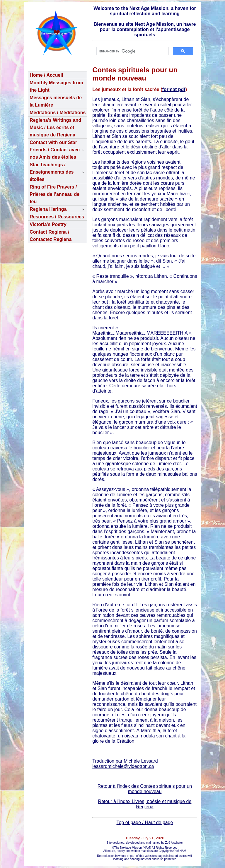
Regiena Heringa (48, 209)
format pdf (174, 89)
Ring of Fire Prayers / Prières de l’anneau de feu (54, 194)
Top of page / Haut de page (145, 822)
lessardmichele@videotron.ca (123, 766)
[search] (132, 51)
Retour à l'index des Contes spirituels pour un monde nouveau (145, 789)
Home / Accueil (46, 75)
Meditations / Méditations (58, 113)
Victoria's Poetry (48, 224)
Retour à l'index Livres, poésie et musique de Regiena (145, 804)
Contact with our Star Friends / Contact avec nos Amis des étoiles (55, 150)
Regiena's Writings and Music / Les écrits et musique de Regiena (55, 127)
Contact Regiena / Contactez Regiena (51, 236)
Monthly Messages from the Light (56, 86)
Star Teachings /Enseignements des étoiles (52, 172)
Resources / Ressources (57, 217)
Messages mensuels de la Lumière (56, 101)
